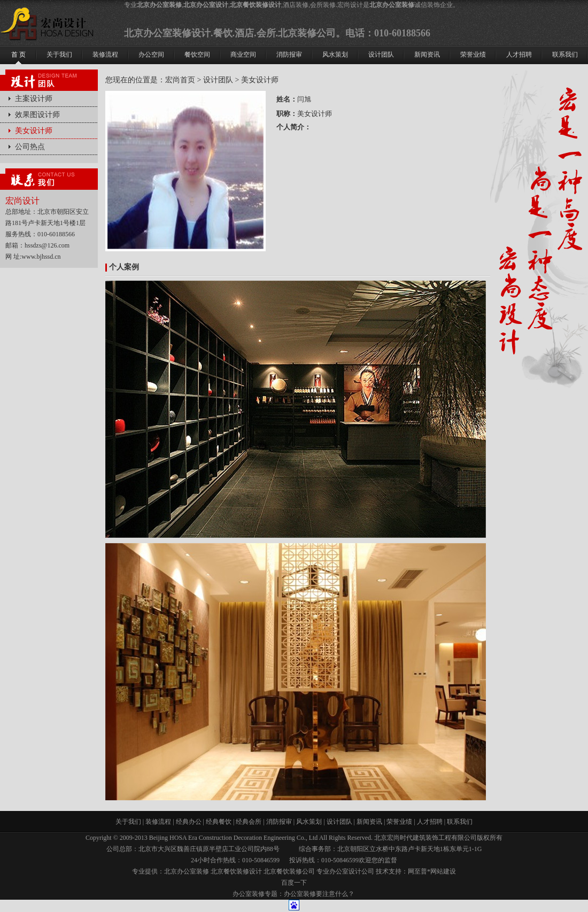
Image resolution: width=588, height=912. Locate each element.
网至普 (417, 871)
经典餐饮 (219, 822)
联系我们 (460, 822)
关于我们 (128, 822)
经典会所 (249, 822)
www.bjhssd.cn (41, 257)
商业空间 (243, 55)
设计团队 (218, 80)
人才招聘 (430, 822)
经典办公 (189, 822)
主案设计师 (34, 99)
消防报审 (279, 822)
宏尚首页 (180, 80)
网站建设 (443, 871)
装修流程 (158, 822)
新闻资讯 (369, 822)
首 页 (18, 55)
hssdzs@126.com (47, 245)
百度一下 (294, 883)
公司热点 (30, 147)
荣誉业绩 (399, 822)
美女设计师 (34, 131)
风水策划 (309, 822)
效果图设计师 (37, 115)
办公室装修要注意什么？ (319, 894)
